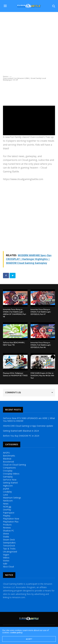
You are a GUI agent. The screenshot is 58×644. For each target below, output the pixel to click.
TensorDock (9, 546)
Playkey (7, 516)
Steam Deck (9, 540)
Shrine (6, 534)
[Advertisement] (29, 43)
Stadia (6, 537)
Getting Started (10, 483)
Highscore (8, 486)
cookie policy (16, 632)
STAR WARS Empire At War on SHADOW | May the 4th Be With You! (42, 375)
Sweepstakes (9, 543)
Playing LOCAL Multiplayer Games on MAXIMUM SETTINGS (15, 374)
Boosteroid (8, 462)
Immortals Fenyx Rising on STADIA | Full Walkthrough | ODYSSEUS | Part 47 (41, 312)
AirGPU (6, 453)
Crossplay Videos (11, 474)
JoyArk (6, 489)
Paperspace (9, 513)
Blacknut (7, 459)
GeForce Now (10, 480)
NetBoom (8, 501)
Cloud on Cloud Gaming (14, 465)
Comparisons (9, 468)
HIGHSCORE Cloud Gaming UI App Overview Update (28, 426)
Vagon (6, 555)
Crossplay (8, 471)
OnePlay (7, 510)
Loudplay (7, 492)
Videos (6, 87)
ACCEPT (29, 639)
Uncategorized (10, 552)
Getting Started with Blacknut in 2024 (21, 431)
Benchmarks (9, 456)
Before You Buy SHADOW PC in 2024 (21, 436)
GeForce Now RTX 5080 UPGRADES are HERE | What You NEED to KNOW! (29, 420)
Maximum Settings (12, 498)
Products (7, 525)
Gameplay (8, 477)
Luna (5, 495)
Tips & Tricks (9, 549)
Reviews (7, 528)
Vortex (6, 561)
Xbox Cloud (8, 567)
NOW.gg (7, 507)
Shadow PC (8, 531)
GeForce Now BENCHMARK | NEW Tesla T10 (14, 344)
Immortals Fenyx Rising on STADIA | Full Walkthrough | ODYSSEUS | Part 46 (41, 345)
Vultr (5, 564)
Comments (13, 392)
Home (5, 76)
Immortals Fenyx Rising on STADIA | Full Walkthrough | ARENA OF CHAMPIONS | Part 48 (14, 313)
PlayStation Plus (11, 522)
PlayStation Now (11, 519)
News (6, 504)
